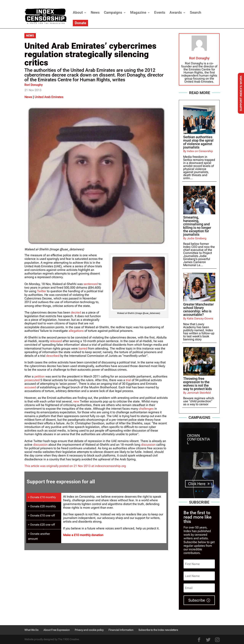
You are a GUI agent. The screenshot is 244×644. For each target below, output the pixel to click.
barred (83, 348)
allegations (76, 331)
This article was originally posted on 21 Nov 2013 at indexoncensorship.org (75, 466)
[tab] (44, 497)
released (56, 341)
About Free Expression (57, 630)
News (95, 12)
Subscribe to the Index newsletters (158, 630)
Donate (80, 23)
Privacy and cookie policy (89, 630)
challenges (146, 409)
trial (128, 380)
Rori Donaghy (34, 85)
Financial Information (121, 630)
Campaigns (113, 12)
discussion (40, 445)
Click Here (197, 485)
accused (30, 387)
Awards (176, 12)
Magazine (138, 12)
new (76, 401)
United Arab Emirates (49, 97)
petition (39, 376)
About (78, 12)
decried (76, 312)
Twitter (42, 291)
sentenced (91, 284)
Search (196, 12)
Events (160, 12)
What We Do (31, 630)
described (53, 356)
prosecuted (32, 380)
